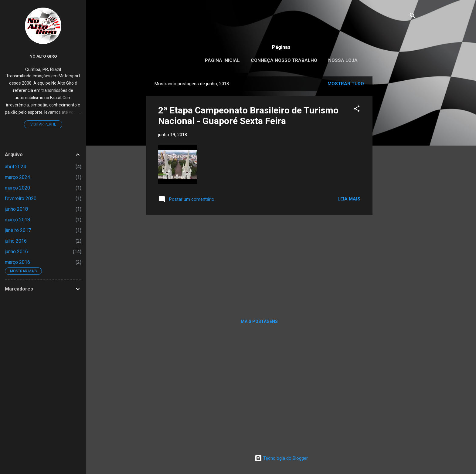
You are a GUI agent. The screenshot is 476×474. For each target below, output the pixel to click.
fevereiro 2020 (21, 198)
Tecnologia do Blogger (281, 458)
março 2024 (17, 177)
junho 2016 (16, 252)
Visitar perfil (43, 124)
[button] (357, 110)
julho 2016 (16, 241)
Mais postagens (259, 321)
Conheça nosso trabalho (284, 60)
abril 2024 (15, 167)
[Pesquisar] (413, 17)
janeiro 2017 (18, 230)
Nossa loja (343, 60)
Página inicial (222, 60)
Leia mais (349, 199)
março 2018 (17, 220)
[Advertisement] (397, 167)
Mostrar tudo (346, 84)
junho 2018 (16, 209)
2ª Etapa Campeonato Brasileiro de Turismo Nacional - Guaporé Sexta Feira (248, 116)
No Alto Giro (43, 56)
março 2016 (17, 262)
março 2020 (17, 188)
